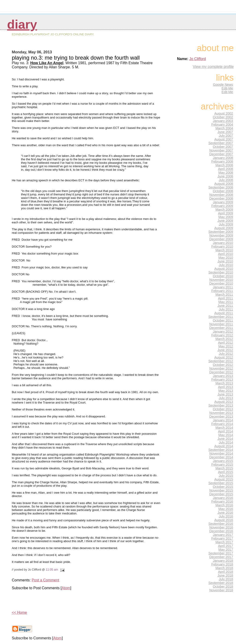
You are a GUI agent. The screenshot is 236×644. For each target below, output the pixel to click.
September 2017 (221, 553)
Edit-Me (227, 88)
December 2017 (221, 557)
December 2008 (221, 198)
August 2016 (224, 520)
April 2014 (226, 431)
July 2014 (226, 442)
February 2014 (222, 424)
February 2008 (222, 161)
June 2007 (225, 132)
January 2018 (223, 561)
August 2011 (224, 313)
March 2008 (224, 165)
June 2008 (225, 176)
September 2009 (221, 232)
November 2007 (221, 150)
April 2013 (226, 387)
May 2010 (226, 258)
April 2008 (226, 169)
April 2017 (226, 546)
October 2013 (223, 409)
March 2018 (224, 568)
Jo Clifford (198, 59)
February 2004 (222, 125)
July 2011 (226, 309)
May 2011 (226, 302)
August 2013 (224, 402)
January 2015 (223, 461)
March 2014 (224, 428)
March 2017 (224, 542)
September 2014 (221, 450)
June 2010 (225, 261)
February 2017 (222, 538)
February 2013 (222, 380)
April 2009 (226, 213)
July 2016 (226, 516)
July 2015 (226, 476)
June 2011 (225, 306)
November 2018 (221, 590)
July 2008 (226, 180)
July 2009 (226, 224)
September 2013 (221, 405)
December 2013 (221, 416)
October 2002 (223, 117)
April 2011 (226, 298)
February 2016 (222, 501)
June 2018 (225, 575)
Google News (223, 85)
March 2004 (224, 128)
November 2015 (221, 490)
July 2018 (226, 579)
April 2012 (226, 343)
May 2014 (226, 435)
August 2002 (224, 113)
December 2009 (221, 239)
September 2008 (221, 187)
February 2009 (222, 206)
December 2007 (221, 154)
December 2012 (221, 372)
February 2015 (222, 465)
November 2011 (221, 324)
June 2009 (225, 221)
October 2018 (223, 586)
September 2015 (221, 483)
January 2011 (223, 287)
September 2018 (221, 583)
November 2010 (221, 280)
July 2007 (226, 136)
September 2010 (221, 272)
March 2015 (224, 468)
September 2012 (221, 361)
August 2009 (224, 228)
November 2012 (221, 368)
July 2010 (226, 265)
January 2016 (223, 498)
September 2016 (221, 524)
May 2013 (226, 391)
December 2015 (221, 494)
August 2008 (224, 184)
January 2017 (223, 535)
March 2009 (224, 210)
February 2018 (222, 564)
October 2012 (223, 365)
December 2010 (221, 283)
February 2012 (222, 335)
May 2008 (226, 173)
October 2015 (223, 487)
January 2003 (223, 121)
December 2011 (221, 328)
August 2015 (224, 479)
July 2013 (226, 398)
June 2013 (225, 394)
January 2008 (223, 158)
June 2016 (225, 513)
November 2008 (221, 195)
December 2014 (221, 457)
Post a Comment (45, 580)
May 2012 (226, 346)
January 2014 (223, 420)
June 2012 (225, 350)
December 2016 (221, 531)
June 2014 (225, 439)
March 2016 (224, 505)
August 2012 (224, 357)
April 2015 (226, 472)
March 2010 (224, 250)
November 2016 (221, 527)
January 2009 (223, 202)
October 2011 (223, 320)
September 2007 (221, 143)
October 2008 (223, 191)
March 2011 (224, 295)
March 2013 (224, 383)
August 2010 (224, 269)
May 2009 (226, 217)
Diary (22, 24)
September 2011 (221, 317)
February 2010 (222, 246)
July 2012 (226, 354)
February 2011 (222, 291)
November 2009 (221, 235)
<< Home (19, 612)
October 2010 (223, 276)
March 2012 (224, 339)
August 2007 (224, 139)
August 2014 (224, 446)
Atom (66, 588)
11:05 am (52, 570)
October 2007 (223, 147)
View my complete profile (213, 67)
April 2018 (226, 572)
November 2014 (221, 453)
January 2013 (223, 376)
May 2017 (226, 550)
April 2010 (226, 254)
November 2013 (221, 413)
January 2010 (223, 243)
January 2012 (223, 331)
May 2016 (226, 509)
